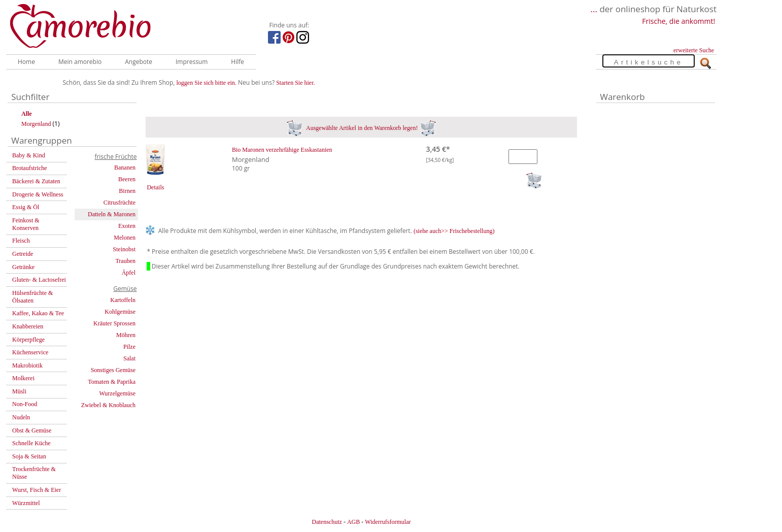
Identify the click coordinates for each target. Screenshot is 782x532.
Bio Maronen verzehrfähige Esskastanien (282, 150)
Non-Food (25, 404)
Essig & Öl (26, 207)
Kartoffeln (123, 300)
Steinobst (124, 249)
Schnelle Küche (31, 443)
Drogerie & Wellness (38, 194)
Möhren (126, 335)
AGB (353, 522)
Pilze (129, 347)
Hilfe (237, 62)
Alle (27, 114)
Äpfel (129, 273)
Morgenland (36, 124)
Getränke (23, 267)
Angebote (139, 62)
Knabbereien (28, 326)
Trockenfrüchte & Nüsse (34, 473)
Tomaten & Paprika (112, 382)
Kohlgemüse (120, 312)
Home (26, 62)
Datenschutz (327, 522)
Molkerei (23, 378)
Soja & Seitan (29, 456)
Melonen (125, 238)
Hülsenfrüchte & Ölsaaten (32, 297)
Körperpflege (28, 340)
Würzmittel (26, 503)
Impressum (192, 62)
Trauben (125, 261)
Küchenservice (30, 352)
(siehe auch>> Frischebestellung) (454, 231)
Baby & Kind (29, 155)
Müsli (19, 391)
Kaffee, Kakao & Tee (38, 313)
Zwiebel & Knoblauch (108, 405)
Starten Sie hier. (295, 83)
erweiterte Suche (694, 50)
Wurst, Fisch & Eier (37, 490)
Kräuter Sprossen (114, 323)
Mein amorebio (80, 62)
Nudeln (21, 417)
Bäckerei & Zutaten (36, 181)
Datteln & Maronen (112, 214)
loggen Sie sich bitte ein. (207, 83)
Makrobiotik (27, 365)
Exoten (127, 226)
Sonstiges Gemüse (113, 370)
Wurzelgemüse (117, 393)
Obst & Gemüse (32, 430)
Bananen (125, 168)
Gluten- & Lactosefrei (39, 280)
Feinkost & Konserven (26, 224)
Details (155, 187)
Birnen (127, 191)
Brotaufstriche (30, 168)
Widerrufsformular (388, 522)
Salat (129, 358)
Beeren (127, 179)
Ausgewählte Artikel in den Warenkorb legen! (362, 128)
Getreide (23, 254)
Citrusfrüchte (120, 203)
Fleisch (21, 241)
